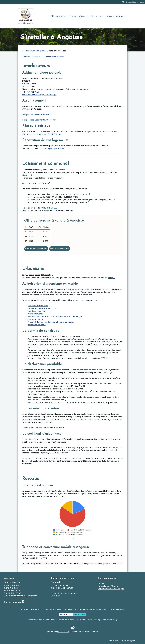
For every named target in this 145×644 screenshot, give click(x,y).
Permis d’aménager (36, 314)
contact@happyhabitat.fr (53, 149)
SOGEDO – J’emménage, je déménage (39, 95)
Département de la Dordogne (111, 589)
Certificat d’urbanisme (38, 306)
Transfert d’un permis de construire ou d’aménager (51, 322)
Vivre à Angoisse (80, 16)
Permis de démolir (36, 319)
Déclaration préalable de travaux (43, 308)
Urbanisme (26, 56)
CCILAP (101, 584)
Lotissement (37, 56)
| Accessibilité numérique (135, 2)
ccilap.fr (112, 278)
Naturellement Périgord (108, 586)
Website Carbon (79, 615)
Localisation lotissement (36, 249)
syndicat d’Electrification (50, 134)
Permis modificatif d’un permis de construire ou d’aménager (55, 317)
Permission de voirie (37, 325)
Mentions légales (129, 641)
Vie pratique (98, 16)
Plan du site (114, 641)
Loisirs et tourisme (117, 16)
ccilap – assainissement (37, 114)
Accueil (25, 51)
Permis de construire (37, 311)
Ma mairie (63, 16)
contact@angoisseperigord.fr (24, 596)
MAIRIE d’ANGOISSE (49, 208)
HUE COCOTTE (63, 632)
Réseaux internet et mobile (54, 56)
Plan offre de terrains (60, 249)
